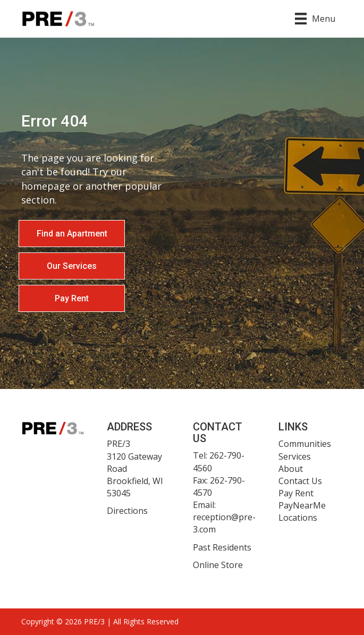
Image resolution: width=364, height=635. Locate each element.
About (291, 469)
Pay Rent (296, 493)
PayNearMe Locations (302, 511)
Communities (305, 444)
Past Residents (222, 547)
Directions (127, 511)
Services (295, 456)
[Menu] (315, 19)
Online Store (218, 565)
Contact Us (300, 481)
